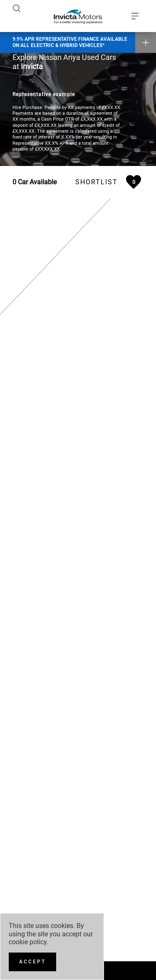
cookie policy (28, 942)
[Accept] (32, 962)
